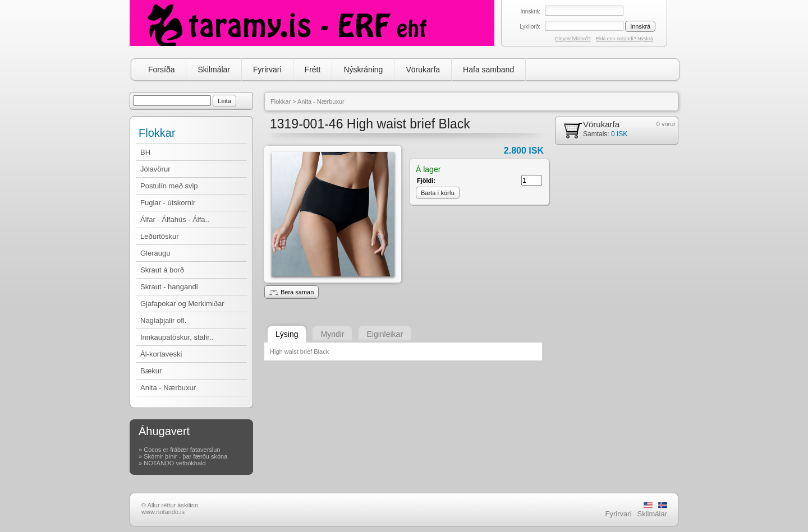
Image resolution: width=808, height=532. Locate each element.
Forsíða (161, 70)
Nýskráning (363, 70)
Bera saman (291, 292)
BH (145, 152)
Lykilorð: (530, 27)
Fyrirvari (267, 70)
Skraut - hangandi (169, 287)
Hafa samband (488, 70)
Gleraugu (155, 253)
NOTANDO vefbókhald (175, 463)
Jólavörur (155, 169)
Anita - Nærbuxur (168, 388)
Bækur (151, 371)
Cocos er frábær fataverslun (182, 450)
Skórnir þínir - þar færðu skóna (185, 456)
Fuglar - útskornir (168, 203)
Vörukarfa (423, 70)
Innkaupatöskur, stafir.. (177, 337)
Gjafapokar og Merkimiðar (182, 304)
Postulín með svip (169, 186)
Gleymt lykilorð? (573, 39)
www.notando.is (163, 512)
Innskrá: (530, 11)
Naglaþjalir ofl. (163, 320)
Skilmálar (214, 70)
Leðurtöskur (160, 236)
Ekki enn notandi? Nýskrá (625, 39)
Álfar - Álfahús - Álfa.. (175, 219)
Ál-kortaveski (161, 354)
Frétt (313, 70)
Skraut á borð (162, 270)
